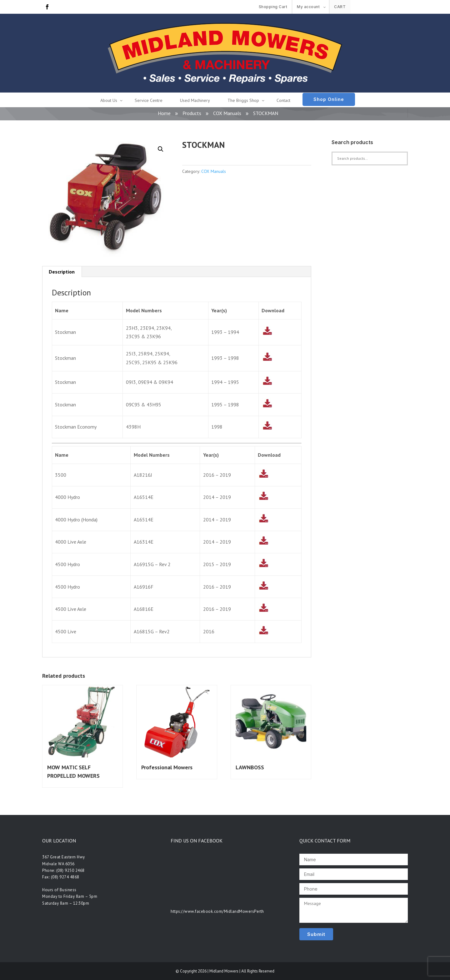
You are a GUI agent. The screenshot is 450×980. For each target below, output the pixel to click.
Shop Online (329, 99)
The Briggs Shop (243, 100)
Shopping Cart (273, 7)
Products (192, 113)
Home (164, 113)
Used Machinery (195, 100)
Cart (340, 7)
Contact (283, 100)
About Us (109, 100)
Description (62, 272)
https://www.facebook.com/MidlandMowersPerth (217, 911)
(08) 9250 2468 (70, 870)
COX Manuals (227, 113)
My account (308, 7)
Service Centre (149, 100)
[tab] (62, 272)
